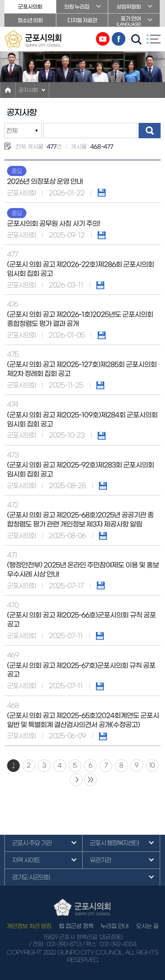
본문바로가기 (0, 0)
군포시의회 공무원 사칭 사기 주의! (53, 224)
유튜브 (103, 39)
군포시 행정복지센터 (114, 843)
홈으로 (8, 90)
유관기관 (100, 860)
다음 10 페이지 (76, 780)
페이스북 (119, 39)
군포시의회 (30, 7)
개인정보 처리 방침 (29, 926)
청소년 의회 (30, 20)
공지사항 (28, 90)
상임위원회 (129, 7)
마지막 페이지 (90, 780)
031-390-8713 (64, 944)
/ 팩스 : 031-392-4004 (109, 944)
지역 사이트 (26, 860)
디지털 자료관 (82, 20)
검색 (150, 131)
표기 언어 (134, 21)
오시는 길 (147, 926)
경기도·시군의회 (31, 877)
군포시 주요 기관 (32, 843)
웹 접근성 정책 (76, 926)
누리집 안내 (115, 926)
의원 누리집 (77, 7)
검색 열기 (136, 39)
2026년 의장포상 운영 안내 (45, 181)
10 (152, 765)
